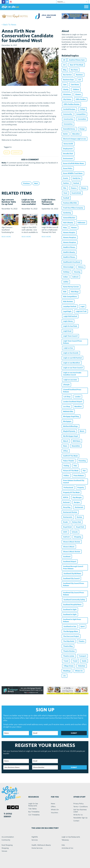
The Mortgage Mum (71, 631)
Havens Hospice (69, 232)
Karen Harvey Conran (71, 287)
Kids (65, 292)
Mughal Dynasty (69, 431)
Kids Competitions (70, 297)
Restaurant (79, 507)
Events (66, 178)
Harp (65, 228)
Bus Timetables (34, 812)
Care (65, 85)
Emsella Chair (68, 154)
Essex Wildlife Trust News (73, 173)
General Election (69, 218)
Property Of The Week (71, 492)
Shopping (78, 537)
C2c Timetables (34, 815)
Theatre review (69, 656)
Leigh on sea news (70, 380)
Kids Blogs (75, 292)
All (64, 60)
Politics (66, 476)
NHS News (77, 441)
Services (35, 840)
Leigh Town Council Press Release (73, 342)
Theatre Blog (68, 646)
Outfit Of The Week (70, 456)
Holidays (66, 272)
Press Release (79, 476)
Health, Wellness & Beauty (41, 845)
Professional (68, 488)
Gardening (67, 213)
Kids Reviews (68, 301)
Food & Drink (76, 193)
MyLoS (66, 441)
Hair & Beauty (68, 223)
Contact (76, 821)
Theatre (81, 641)
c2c (64, 676)
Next (36, 183)
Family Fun (77, 178)
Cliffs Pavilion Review (71, 104)
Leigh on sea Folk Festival (72, 358)
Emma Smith (68, 144)
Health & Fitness (69, 247)
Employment (68, 149)
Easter (65, 134)
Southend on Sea (70, 626)
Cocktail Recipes (69, 109)
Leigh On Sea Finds (70, 326)
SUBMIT (74, 733)
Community (17, 152)
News (65, 446)
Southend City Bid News (72, 573)
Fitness (84, 188)
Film (65, 188)
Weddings (67, 671)
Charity (66, 89)
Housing (77, 272)
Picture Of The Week (71, 471)
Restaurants (68, 517)
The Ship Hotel (69, 641)
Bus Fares (74, 70)
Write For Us (78, 815)
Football (66, 198)
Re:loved (66, 502)
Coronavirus (68, 124)
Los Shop (67, 407)
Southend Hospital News (72, 605)
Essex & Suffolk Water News (74, 163)
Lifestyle (66, 385)
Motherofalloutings (70, 426)
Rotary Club (77, 522)
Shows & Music (69, 547)
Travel (66, 661)
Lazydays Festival (70, 306)
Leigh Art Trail (81, 311)
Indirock (75, 277)
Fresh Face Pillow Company (73, 208)
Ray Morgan (77, 497)
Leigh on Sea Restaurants (71, 837)
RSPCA (66, 497)
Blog (7, 152)
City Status (67, 99)
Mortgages (67, 421)
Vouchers (54, 813)
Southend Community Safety (74, 600)
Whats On (79, 671)
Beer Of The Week (77, 65)
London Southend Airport (73, 402)
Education (76, 134)
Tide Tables (32, 809)
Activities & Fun (67, 848)
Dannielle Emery (69, 129)
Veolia (84, 661)
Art (64, 65)
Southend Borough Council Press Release (73, 567)
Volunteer (82, 666)
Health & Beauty (69, 252)
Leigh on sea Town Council (73, 368)
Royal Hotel (67, 527)
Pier (84, 471)
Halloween (81, 223)
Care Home (75, 85)
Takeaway (65, 840)
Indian (65, 277)
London (78, 397)
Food (65, 193)
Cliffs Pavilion (81, 99)
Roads (65, 522)
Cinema (78, 94)
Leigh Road (67, 331)
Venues (4, 851)
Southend (67, 557)
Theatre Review (69, 651)
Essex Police (68, 168)
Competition (81, 114)
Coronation (82, 119)
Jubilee (66, 282)
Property (81, 488)
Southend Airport (70, 561)
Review (79, 517)
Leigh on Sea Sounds (71, 353)
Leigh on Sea (68, 348)
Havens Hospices (70, 237)
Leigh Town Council (70, 336)
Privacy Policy (78, 804)
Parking (66, 466)
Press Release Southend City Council (74, 482)
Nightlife (35, 837)
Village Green (69, 666)
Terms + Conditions (81, 807)
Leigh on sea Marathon (72, 363)
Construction (68, 119)
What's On (55, 810)
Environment (68, 159)
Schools (75, 532)
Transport (82, 656)
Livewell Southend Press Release (72, 391)
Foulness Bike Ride (70, 203)
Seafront (66, 537)
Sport (83, 626)
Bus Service (67, 75)
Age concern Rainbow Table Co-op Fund (9, 202)
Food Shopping (7, 845)
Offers (66, 451)
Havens (74, 228)
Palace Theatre (69, 461)
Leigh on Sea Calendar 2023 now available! (29, 202)
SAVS (65, 532)
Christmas (67, 94)
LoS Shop (67, 397)
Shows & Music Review (72, 542)
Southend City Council (71, 578)
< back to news (9, 25)
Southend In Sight (70, 609)
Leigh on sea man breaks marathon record (72, 374)
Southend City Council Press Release (74, 584)
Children (76, 89)
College (82, 109)
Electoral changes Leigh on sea (74, 139)
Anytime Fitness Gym (77, 60)
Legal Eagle (67, 311)
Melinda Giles (68, 411)
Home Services (37, 848)
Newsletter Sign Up (80, 818)
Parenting (82, 461)
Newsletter (76, 446)
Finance (74, 188)
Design (82, 129)
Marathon (78, 407)
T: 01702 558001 (8, 815)
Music (82, 431)
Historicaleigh (68, 267)
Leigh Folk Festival (70, 316)
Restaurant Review (70, 512)
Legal (82, 306)
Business (79, 75)
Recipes (77, 502)
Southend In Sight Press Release (72, 620)
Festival (76, 183)
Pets (75, 466)
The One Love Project (71, 636)
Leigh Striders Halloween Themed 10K (48, 202)
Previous (26, 183)
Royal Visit (80, 527)
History (81, 267)
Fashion (66, 183)
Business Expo (68, 80)
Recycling (67, 507)
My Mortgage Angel (71, 436)
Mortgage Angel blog (71, 416)
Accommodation (8, 837)
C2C (80, 80)
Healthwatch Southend (72, 262)
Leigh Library (68, 321)
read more (6, 237)
